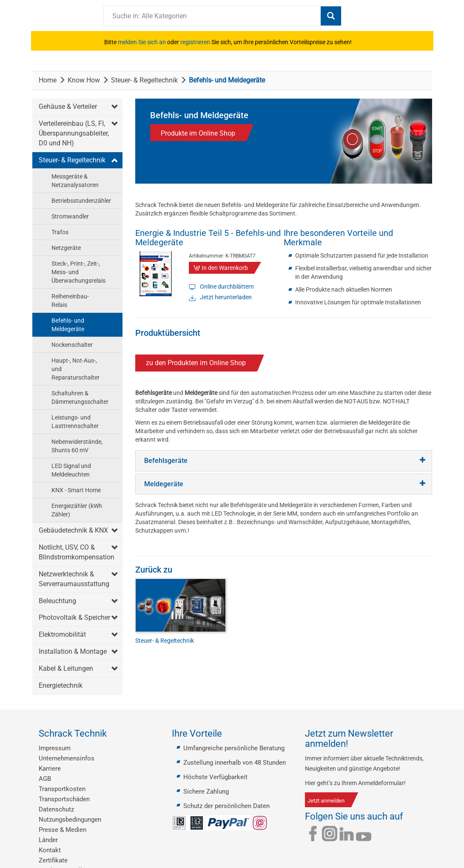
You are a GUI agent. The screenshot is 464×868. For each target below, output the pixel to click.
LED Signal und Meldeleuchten (71, 470)
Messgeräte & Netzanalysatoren (75, 181)
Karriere (50, 769)
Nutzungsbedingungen (70, 820)
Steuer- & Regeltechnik (144, 80)
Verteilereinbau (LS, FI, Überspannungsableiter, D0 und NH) (74, 133)
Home (48, 80)
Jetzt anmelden (326, 801)
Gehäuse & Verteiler (68, 106)
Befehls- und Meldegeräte (68, 325)
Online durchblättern (227, 286)
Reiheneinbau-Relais (70, 301)
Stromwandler (70, 216)
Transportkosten (62, 789)
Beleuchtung (57, 601)
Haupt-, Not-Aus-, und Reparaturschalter (75, 369)
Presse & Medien (63, 830)
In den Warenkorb (225, 268)
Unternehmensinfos (67, 758)
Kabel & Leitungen (66, 668)
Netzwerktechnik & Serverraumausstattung (74, 579)
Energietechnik (61, 685)
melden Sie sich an (142, 42)
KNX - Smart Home (76, 490)
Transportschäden (64, 799)
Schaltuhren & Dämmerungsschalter (80, 397)
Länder (48, 840)
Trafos (60, 232)
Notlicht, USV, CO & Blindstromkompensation (77, 552)
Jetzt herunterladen (226, 297)
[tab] (284, 461)
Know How (84, 80)
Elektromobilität (62, 634)
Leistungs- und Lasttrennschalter (75, 422)
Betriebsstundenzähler (81, 201)
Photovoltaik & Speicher (74, 617)
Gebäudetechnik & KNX (73, 530)
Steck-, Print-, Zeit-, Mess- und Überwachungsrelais (78, 272)
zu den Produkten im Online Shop (196, 363)
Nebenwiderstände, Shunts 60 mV (77, 446)
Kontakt (50, 850)
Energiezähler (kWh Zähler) (77, 510)
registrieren (195, 42)
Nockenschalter (72, 345)
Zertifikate (53, 860)
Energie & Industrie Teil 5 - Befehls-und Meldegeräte (208, 238)
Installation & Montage (73, 651)
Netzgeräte (66, 248)
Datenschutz (56, 809)
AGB (45, 779)
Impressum (55, 748)
